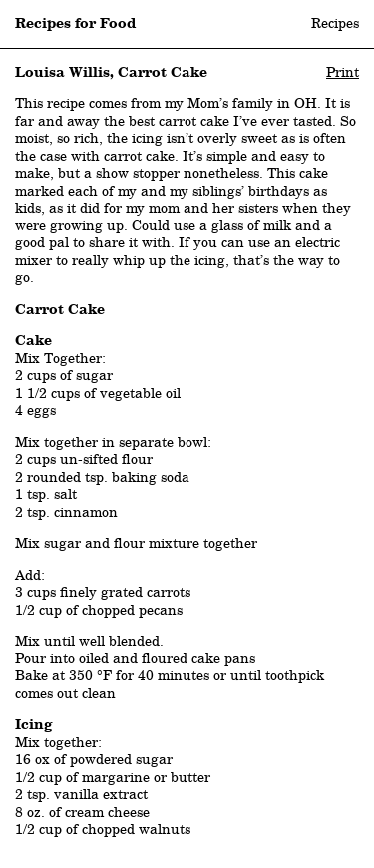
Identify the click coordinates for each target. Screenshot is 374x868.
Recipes (335, 23)
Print (343, 72)
